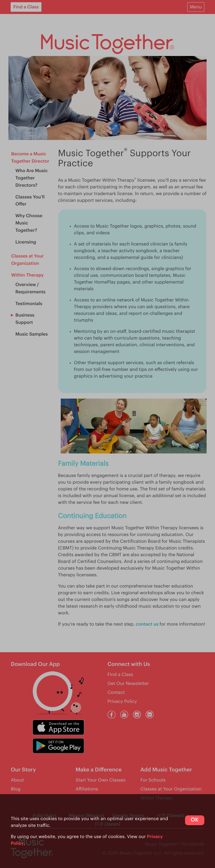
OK (195, 820)
